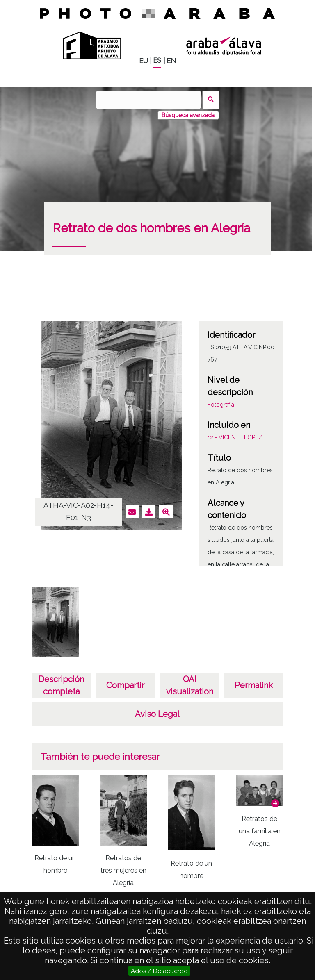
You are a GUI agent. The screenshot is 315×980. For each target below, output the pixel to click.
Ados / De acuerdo (159, 971)
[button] (275, 803)
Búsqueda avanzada (188, 115)
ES (157, 60)
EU (144, 61)
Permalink (254, 685)
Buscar (211, 100)
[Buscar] (148, 100)
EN (171, 61)
